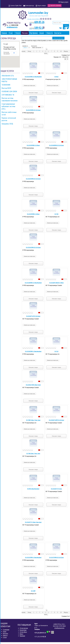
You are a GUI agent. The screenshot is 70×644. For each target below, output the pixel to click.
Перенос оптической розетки (9, 119)
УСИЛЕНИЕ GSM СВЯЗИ (9, 91)
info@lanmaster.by (12, 27)
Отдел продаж (24, 628)
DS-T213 (56, 351)
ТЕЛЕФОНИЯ (6, 85)
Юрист (21, 634)
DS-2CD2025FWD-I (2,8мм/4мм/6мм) (33, 351)
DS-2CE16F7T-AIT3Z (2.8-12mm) (33, 316)
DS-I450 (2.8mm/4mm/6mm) (33, 489)
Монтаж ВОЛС (6, 88)
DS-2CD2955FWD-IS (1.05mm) (33, 145)
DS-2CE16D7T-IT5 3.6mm (56, 489)
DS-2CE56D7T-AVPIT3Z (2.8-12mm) (56, 420)
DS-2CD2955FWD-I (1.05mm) (33, 214)
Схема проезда (29, 5)
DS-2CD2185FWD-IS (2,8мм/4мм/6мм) (33, 283)
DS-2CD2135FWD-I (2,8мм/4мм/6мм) (33, 557)
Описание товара (33, 92)
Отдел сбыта (23, 632)
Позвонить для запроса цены (29, 85)
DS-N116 (56, 77)
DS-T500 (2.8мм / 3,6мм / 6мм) (33, 453)
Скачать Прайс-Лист (15, 5)
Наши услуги (63, 2)
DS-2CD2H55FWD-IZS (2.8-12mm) (33, 179)
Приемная (22, 636)
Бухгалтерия (23, 630)
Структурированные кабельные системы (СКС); (8, 106)
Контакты (5, 633)
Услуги (5, 631)
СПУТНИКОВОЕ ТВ (8, 95)
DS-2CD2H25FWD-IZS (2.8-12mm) (33, 247)
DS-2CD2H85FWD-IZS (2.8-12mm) (56, 145)
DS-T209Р (33, 591)
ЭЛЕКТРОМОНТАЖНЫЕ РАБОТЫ (9, 80)
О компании (6, 630)
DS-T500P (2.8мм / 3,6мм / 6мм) (33, 420)
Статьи (5, 637)
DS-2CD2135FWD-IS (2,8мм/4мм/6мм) (33, 77)
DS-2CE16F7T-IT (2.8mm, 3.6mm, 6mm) (33, 522)
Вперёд (66, 51)
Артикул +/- (26, 47)
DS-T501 (56, 214)
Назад (29, 51)
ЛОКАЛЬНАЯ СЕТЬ (8, 76)
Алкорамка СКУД (7, 124)
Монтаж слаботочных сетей (9, 113)
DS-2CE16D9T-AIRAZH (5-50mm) (56, 283)
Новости (5, 635)
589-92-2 (36, 28)
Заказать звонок (55, 5)
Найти (66, 25)
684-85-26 (37, 22)
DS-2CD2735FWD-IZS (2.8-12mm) (56, 557)
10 (61, 51)
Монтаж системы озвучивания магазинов (9, 99)
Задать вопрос (41, 5)
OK (14, 53)
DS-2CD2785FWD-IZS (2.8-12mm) (33, 110)
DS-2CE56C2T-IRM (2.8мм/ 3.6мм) (33, 385)
